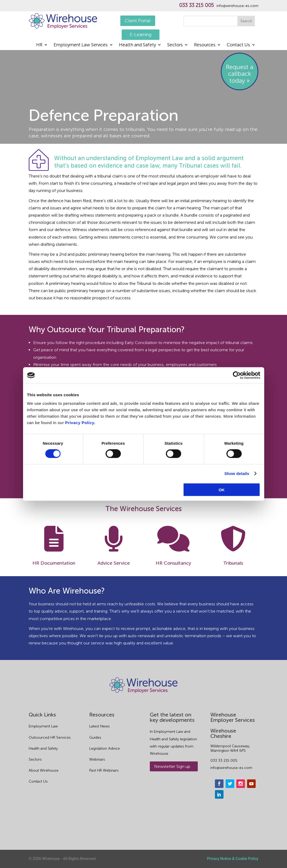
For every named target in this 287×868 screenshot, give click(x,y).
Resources (205, 45)
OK (222, 490)
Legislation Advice (105, 748)
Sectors (175, 45)
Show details (237, 473)
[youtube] (251, 784)
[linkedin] (219, 794)
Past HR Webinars (104, 770)
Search (246, 21)
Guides (95, 737)
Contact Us (238, 45)
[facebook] (219, 784)
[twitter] (230, 784)
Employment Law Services (81, 45)
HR (39, 45)
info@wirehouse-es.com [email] (231, 768)
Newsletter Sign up (172, 766)
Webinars (97, 759)
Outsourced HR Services (50, 737)
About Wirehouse (44, 770)
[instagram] (241, 784)
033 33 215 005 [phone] (224, 761)
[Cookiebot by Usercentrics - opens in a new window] (237, 375)
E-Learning (141, 35)
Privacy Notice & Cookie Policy (233, 859)
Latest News (100, 726)
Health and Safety (137, 45)
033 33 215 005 (196, 5)
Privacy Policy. (80, 422)
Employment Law (43, 726)
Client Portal (138, 21)
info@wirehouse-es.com (237, 6)
